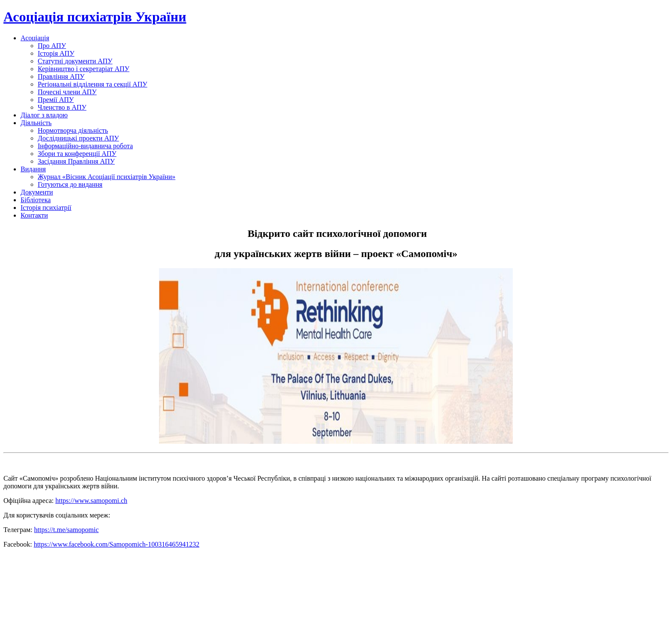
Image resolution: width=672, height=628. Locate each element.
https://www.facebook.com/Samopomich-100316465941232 (117, 544)
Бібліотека (36, 200)
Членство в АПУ (62, 107)
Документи (37, 192)
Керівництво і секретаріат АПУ (84, 69)
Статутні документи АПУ (75, 61)
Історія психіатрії (46, 208)
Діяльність (36, 123)
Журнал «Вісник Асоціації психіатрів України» (106, 177)
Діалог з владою (44, 115)
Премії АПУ (56, 100)
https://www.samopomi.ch (91, 501)
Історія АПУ (56, 53)
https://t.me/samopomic (67, 530)
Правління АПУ (61, 76)
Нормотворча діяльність (73, 130)
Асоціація (35, 38)
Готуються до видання (70, 184)
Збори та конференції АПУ (77, 154)
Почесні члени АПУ (67, 92)
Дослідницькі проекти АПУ (78, 138)
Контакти (34, 215)
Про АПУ (52, 46)
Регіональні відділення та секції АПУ (93, 84)
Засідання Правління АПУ (76, 161)
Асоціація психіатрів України (95, 17)
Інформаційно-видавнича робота (85, 146)
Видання (33, 169)
